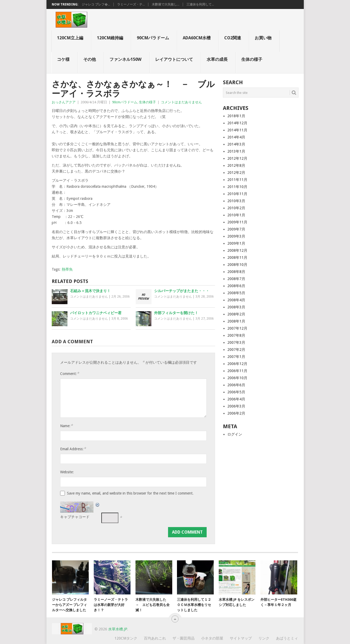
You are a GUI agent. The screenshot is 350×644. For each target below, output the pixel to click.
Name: (66, 426)
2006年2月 (236, 413)
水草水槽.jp (118, 629)
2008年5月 (236, 293)
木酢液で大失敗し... (166, 4)
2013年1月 (236, 151)
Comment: (70, 374)
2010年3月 (236, 201)
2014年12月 (237, 123)
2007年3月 (236, 342)
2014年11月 (237, 130)
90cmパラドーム (153, 38)
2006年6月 (236, 385)
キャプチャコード (75, 517)
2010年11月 (237, 194)
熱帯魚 (67, 269)
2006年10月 (237, 378)
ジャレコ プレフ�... (96, 4)
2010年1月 (236, 215)
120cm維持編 (110, 38)
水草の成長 (217, 59)
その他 (90, 59)
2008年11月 (237, 257)
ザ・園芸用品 (184, 638)
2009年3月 (236, 236)
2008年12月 (237, 250)
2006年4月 (236, 399)
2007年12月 (237, 328)
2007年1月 (236, 357)
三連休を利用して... (200, 4)
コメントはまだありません (181, 102)
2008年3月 (236, 307)
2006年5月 (236, 392)
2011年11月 (237, 180)
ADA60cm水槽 (197, 38)
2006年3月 (236, 406)
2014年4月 (236, 137)
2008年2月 (236, 314)
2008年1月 (236, 321)
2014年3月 (236, 144)
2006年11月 (237, 371)
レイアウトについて (174, 59)
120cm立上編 (70, 38)
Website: (67, 472)
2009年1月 (236, 243)
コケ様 (63, 59)
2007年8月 (236, 335)
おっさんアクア (64, 102)
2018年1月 (236, 116)
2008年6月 (236, 286)
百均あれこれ (155, 638)
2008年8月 (236, 272)
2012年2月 (236, 173)
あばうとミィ (287, 638)
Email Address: (73, 449)
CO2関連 (233, 38)
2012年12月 (237, 158)
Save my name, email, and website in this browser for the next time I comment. (130, 493)
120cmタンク (126, 638)
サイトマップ (241, 638)
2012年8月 (236, 165)
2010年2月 (236, 208)
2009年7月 (236, 229)
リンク (264, 638)
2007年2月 (236, 350)
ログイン (235, 434)
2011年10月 (237, 187)
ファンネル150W (126, 59)
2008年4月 (236, 300)
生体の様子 (252, 59)
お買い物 (263, 38)
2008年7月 (236, 279)
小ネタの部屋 (212, 638)
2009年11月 (237, 222)
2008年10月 (237, 265)
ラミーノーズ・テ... (131, 4)
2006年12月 (237, 364)
